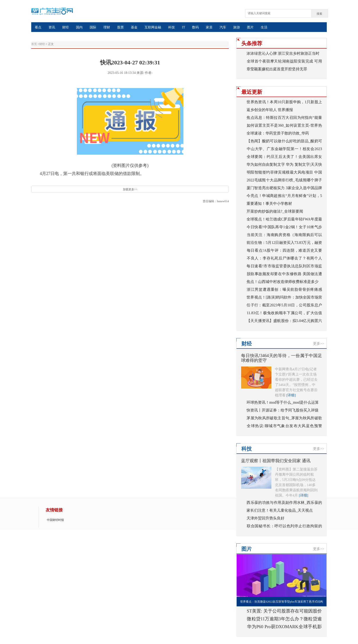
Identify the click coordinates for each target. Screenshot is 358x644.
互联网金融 (153, 27)
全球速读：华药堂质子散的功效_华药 (278, 133)
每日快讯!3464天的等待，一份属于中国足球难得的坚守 (282, 358)
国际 (93, 27)
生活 (264, 27)
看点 (38, 27)
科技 (172, 27)
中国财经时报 (55, 520)
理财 (107, 27)
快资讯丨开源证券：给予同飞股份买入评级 (283, 410)
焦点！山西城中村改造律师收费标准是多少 (283, 282)
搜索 (319, 14)
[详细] (291, 395)
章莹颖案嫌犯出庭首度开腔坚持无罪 (277, 69)
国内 (79, 27)
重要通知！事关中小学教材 (269, 203)
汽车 (223, 27)
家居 (209, 27)
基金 (134, 27)
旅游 (237, 27)
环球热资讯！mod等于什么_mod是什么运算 (283, 402)
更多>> (319, 344)
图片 (250, 27)
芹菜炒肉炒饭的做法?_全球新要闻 (275, 211)
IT (183, 27)
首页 (34, 44)
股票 (120, 27)
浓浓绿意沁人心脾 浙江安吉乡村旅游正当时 (283, 53)
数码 (195, 27)
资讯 (52, 27)
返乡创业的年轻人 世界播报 (270, 110)
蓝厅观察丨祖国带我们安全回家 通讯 (276, 461)
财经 (66, 27)
